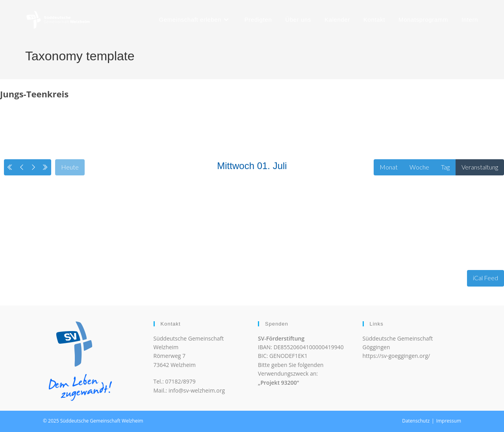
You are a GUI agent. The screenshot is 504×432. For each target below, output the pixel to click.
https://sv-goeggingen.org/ (397, 356)
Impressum (449, 421)
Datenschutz (416, 421)
